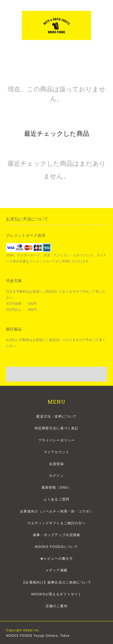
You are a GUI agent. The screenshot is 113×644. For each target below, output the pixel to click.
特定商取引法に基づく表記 (56, 428)
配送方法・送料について (56, 416)
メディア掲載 (56, 570)
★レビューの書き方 (56, 558)
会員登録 (56, 464)
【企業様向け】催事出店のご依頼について (56, 582)
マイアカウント (56, 452)
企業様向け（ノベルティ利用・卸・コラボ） (56, 511)
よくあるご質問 (56, 499)
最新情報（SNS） (56, 487)
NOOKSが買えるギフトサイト (56, 594)
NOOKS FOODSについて (56, 547)
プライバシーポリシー (56, 440)
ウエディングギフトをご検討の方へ (57, 523)
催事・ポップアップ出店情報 (57, 535)
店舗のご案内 (56, 606)
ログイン (56, 476)
